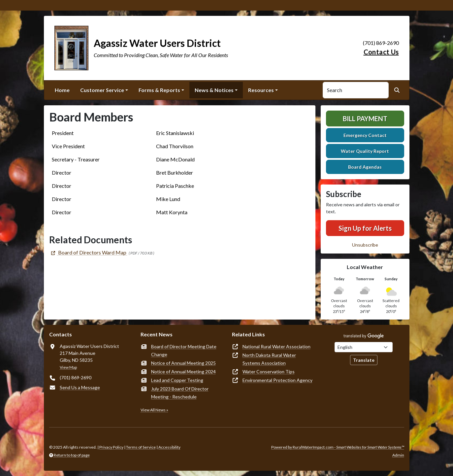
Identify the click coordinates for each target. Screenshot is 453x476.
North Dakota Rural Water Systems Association (269, 359)
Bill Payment (365, 119)
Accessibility (169, 447)
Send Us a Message (80, 387)
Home (62, 90)
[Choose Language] (364, 347)
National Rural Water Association (276, 346)
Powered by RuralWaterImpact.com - (338, 447)
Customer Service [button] (102, 90)
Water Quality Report (365, 151)
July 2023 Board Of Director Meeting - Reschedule (180, 393)
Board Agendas (365, 167)
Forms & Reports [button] (159, 90)
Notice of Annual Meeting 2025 (183, 363)
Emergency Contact (365, 135)
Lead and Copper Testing (177, 380)
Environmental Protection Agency (277, 380)
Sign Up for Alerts (365, 228)
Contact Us (381, 52)
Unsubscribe (365, 245)
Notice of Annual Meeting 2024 (183, 372)
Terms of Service (141, 447)
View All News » (154, 410)
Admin (398, 455)
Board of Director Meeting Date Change (184, 350)
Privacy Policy (111, 447)
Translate (364, 360)
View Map (68, 367)
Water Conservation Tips (269, 372)
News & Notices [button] (214, 90)
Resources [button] (261, 90)
